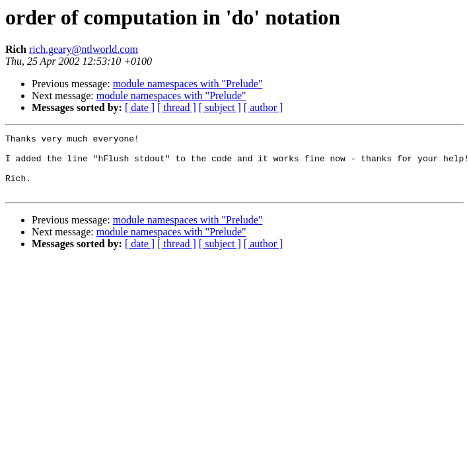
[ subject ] (220, 107)
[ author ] (264, 107)
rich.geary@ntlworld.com (84, 49)
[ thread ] (177, 107)
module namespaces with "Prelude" (188, 84)
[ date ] (140, 107)
